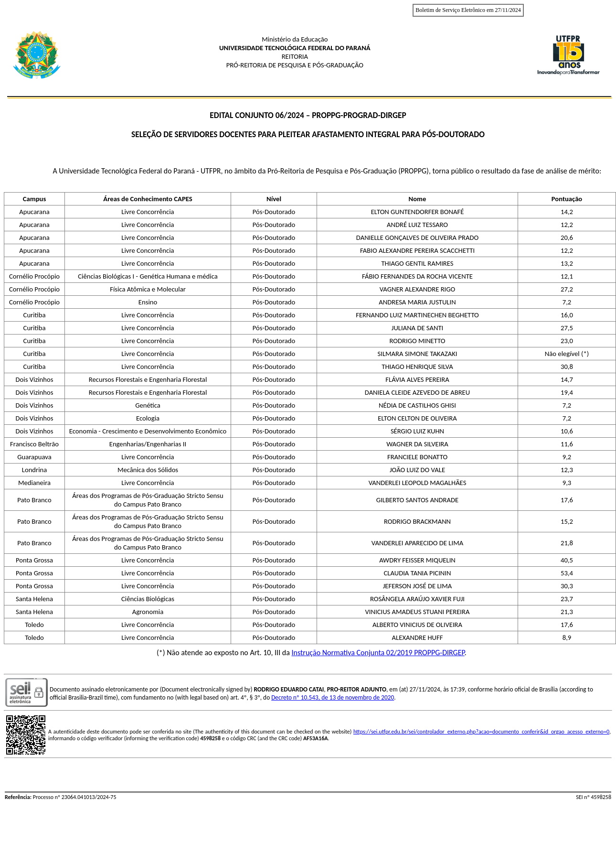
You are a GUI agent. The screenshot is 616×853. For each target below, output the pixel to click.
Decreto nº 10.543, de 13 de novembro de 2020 (333, 697)
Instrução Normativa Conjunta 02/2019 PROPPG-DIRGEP (378, 653)
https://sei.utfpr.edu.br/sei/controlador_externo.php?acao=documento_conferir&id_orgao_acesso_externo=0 (481, 732)
